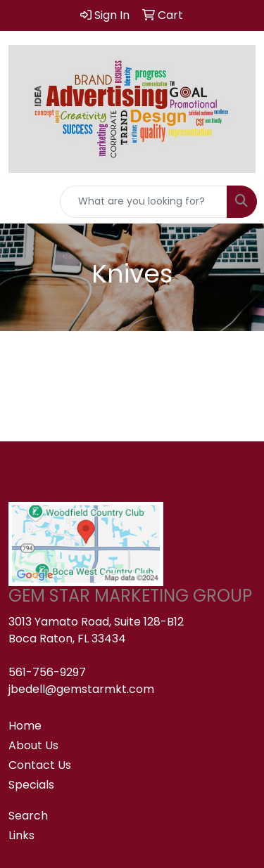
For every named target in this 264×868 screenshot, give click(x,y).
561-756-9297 (47, 672)
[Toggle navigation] (22, 202)
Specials (31, 785)
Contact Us (40, 765)
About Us (33, 745)
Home (25, 726)
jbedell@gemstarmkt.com (81, 689)
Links (21, 835)
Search (28, 816)
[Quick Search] (144, 202)
